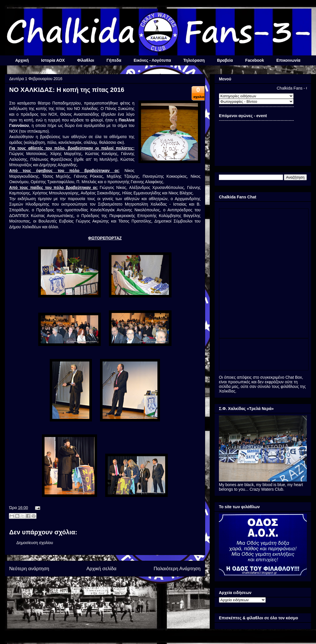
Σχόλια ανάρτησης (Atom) (117, 588)
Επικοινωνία (288, 60)
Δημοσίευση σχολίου (35, 543)
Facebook (255, 60)
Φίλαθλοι (85, 60)
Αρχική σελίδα (102, 569)
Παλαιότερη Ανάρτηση (177, 569)
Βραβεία (225, 60)
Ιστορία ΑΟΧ (53, 60)
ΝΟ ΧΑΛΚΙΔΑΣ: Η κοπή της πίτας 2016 (67, 90)
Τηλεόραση (194, 60)
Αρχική (22, 60)
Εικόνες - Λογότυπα (152, 60)
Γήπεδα (114, 60)
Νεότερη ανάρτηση (29, 569)
